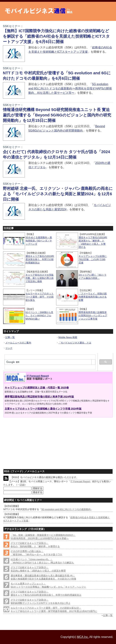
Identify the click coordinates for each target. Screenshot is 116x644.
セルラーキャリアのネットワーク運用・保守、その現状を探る (40, 297)
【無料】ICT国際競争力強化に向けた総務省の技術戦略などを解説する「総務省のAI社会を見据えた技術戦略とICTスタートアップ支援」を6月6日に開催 (56, 36)
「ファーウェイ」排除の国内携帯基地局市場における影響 (93, 297)
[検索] (48, 362)
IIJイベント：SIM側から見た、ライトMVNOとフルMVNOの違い (39, 316)
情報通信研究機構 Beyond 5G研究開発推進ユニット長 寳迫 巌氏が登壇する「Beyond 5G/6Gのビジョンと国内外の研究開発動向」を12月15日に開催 (57, 115)
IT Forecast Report (38, 376)
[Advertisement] (30, 442)
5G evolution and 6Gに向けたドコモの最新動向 (66, 509)
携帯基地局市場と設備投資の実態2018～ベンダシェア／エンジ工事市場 (93, 316)
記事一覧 (10, 337)
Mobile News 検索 (68, 337)
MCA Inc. (83, 637)
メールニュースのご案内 (18, 343)
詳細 (22, 485)
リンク (9, 348)
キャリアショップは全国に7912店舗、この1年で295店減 (93, 259)
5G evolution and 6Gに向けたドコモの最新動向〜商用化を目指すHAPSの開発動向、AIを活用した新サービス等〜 (70, 88)
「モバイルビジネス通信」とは (75, 343)
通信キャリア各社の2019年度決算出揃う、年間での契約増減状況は (40, 259)
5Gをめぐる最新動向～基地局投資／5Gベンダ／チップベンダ (39, 241)
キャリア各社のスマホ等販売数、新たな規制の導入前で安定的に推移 (40, 278)
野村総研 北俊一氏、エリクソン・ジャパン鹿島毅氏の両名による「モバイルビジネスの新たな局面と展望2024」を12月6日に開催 (58, 194)
